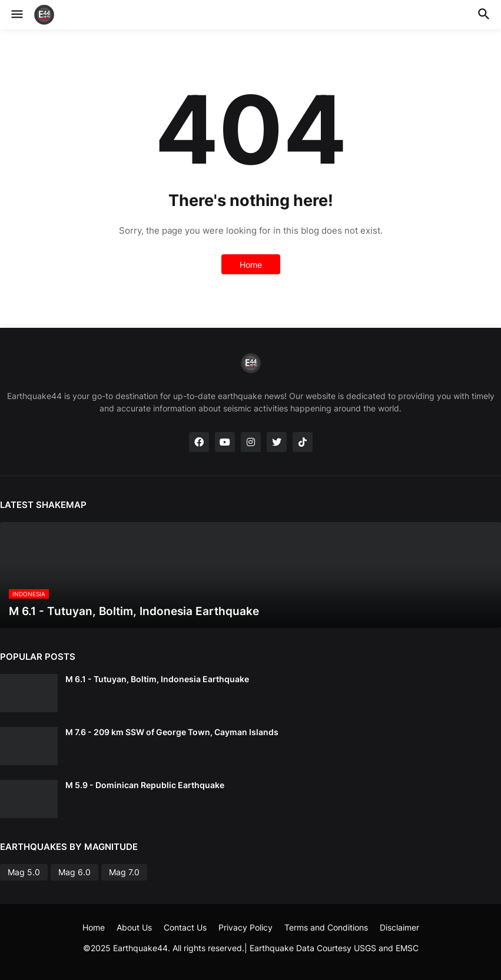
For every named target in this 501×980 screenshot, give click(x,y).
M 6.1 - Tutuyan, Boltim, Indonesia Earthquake (157, 679)
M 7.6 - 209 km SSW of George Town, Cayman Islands (172, 732)
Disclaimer (399, 927)
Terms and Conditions (326, 927)
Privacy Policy (245, 927)
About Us (134, 927)
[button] (16, 15)
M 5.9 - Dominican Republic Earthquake (145, 785)
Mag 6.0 (74, 872)
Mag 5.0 (24, 872)
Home (251, 265)
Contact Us (185, 927)
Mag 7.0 (124, 872)
